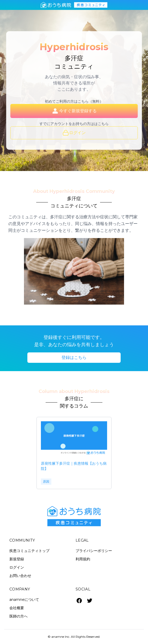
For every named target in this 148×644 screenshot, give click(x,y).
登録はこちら (74, 357)
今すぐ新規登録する (74, 111)
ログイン (74, 133)
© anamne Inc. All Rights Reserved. (74, 637)
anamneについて (24, 600)
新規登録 (17, 559)
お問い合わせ (20, 576)
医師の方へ (18, 616)
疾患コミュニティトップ (29, 551)
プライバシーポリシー (94, 551)
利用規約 (83, 559)
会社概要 (17, 608)
